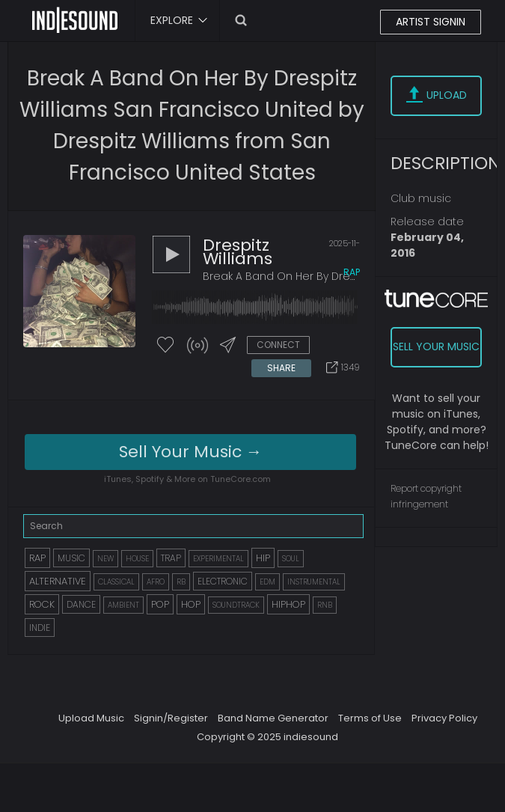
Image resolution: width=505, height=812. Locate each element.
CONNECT (278, 345)
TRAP (171, 558)
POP (160, 604)
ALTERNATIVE (58, 581)
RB (181, 582)
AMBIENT (123, 605)
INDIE (40, 628)
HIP (263, 558)
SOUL (291, 559)
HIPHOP (288, 604)
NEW (105, 559)
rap (352, 272)
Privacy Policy (444, 718)
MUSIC (71, 558)
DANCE (81, 604)
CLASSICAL (116, 582)
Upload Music (91, 718)
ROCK (42, 604)
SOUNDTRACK (236, 605)
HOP (191, 604)
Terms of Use (370, 718)
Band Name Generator (273, 718)
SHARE (281, 368)
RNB (325, 605)
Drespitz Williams (238, 252)
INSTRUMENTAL (314, 582)
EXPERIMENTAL (218, 559)
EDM (267, 582)
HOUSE (137, 559)
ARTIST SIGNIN (431, 22)
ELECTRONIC (223, 581)
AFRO (156, 582)
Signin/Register (171, 718)
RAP (37, 558)
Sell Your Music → (191, 452)
